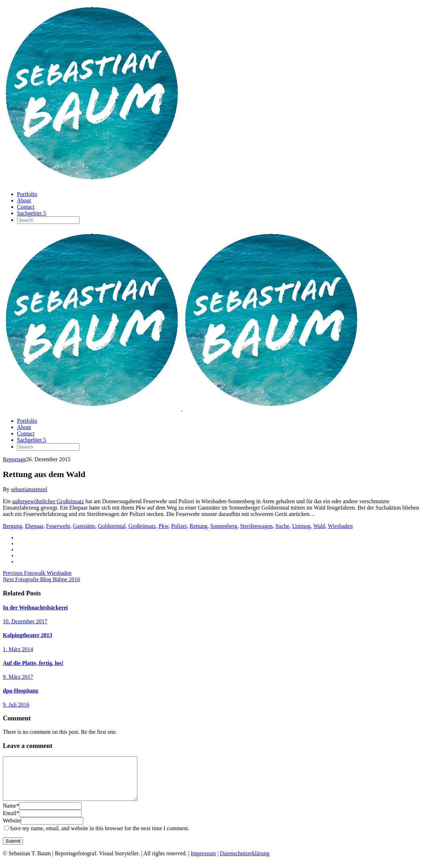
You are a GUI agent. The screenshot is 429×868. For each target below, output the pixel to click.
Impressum (203, 862)
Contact (26, 207)
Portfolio (27, 194)
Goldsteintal (112, 526)
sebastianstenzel (29, 489)
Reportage (14, 459)
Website (12, 829)
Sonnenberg (224, 526)
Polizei (179, 526)
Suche (282, 526)
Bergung (13, 526)
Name (11, 814)
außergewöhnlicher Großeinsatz (48, 501)
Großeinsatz (142, 526)
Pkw (163, 526)
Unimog (301, 526)
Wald (319, 526)
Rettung (199, 526)
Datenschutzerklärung (245, 862)
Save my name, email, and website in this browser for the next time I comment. (100, 837)
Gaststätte (84, 526)
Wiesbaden (340, 526)
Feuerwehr (58, 526)
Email (11, 822)
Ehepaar (34, 526)
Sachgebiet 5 (31, 213)
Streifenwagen (256, 526)
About (24, 200)
